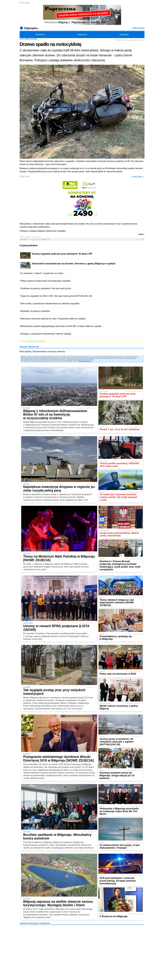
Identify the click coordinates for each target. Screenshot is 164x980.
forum (26, 239)
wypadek (29, 341)
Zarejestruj (87, 361)
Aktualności (40, 35)
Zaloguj (81, 361)
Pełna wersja (139, 28)
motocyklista (40, 341)
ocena (46, 239)
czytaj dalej (138, 177)
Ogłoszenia (124, 35)
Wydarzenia (82, 35)
